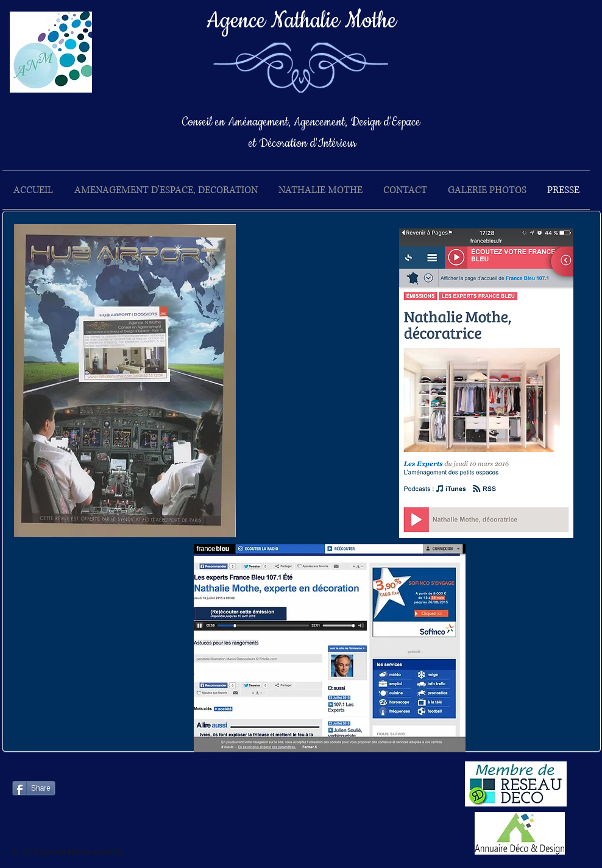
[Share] (34, 788)
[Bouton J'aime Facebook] (158, 793)
